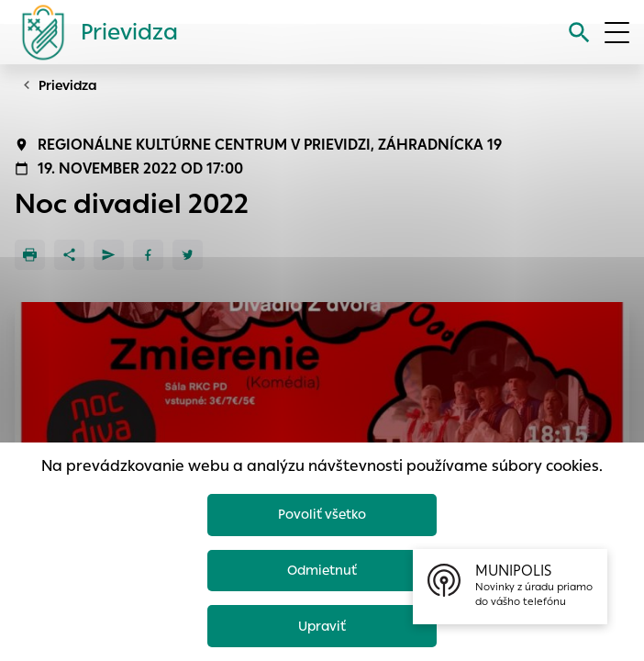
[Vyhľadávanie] (579, 33)
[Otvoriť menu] (617, 33)
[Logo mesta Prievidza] (93, 32)
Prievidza (68, 85)
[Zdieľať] (69, 255)
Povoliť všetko (322, 510)
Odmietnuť (322, 568)
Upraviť (322, 625)
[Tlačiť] (30, 255)
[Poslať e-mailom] (109, 255)
